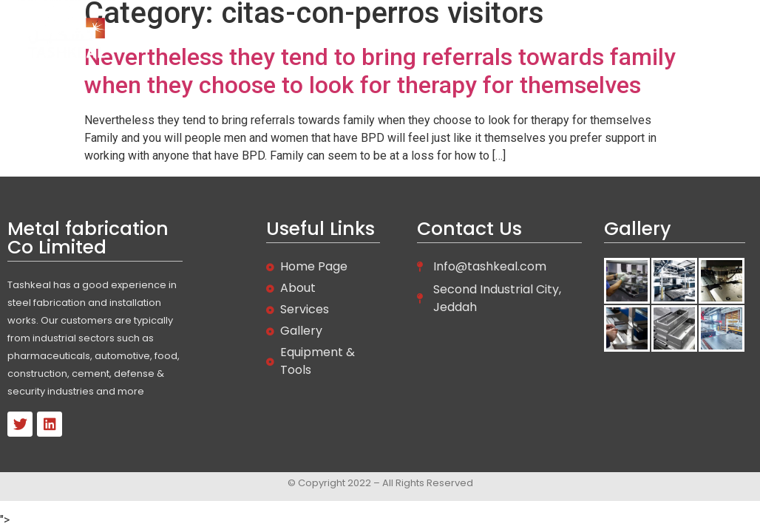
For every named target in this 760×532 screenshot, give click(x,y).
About (441, 39)
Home (381, 39)
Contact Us (655, 39)
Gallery (578, 39)
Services (508, 39)
